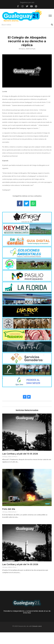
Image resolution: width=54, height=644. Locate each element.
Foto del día (9, 509)
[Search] (26, 25)
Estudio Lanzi (37, 626)
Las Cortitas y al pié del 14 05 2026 (20, 565)
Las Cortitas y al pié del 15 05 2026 (20, 454)
